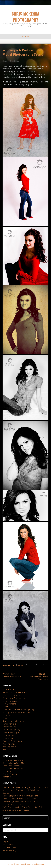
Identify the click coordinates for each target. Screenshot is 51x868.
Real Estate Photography (13, 721)
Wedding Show (9, 744)
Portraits (6, 715)
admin (6, 61)
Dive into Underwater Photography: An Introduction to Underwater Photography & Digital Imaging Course (25, 790)
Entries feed (8, 845)
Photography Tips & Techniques (16, 713)
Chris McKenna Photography (25, 19)
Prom (5, 718)
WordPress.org (9, 851)
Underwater (8, 738)
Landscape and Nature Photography (18, 710)
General (6, 707)
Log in (5, 842)
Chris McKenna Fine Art (13, 760)
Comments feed (10, 848)
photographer (11, 664)
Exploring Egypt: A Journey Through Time (20, 796)
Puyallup (6, 666)
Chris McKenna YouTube (13, 769)
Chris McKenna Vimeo (12, 766)
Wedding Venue (9, 747)
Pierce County (32, 664)
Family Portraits (9, 704)
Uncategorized (9, 735)
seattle (12, 666)
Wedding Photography (12, 741)
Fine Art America (10, 774)
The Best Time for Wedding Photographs (20, 799)
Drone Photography (11, 695)
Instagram (7, 777)
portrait (40, 664)
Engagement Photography (14, 698)
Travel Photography (11, 733)
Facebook (7, 771)
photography (22, 664)
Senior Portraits (9, 724)
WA (22, 666)
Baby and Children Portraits (15, 693)
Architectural (8, 690)
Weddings (7, 750)
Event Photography (11, 701)
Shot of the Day (9, 727)
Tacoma (18, 666)
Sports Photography (11, 730)
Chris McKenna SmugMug (14, 763)
